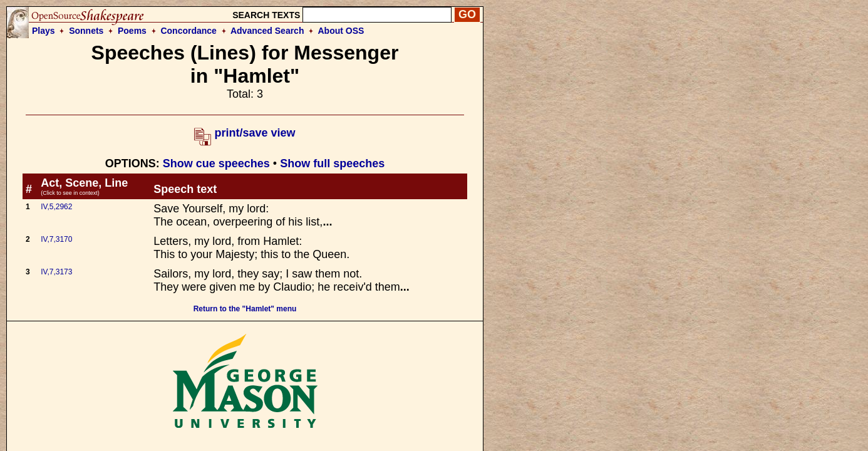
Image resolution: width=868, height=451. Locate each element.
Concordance (188, 31)
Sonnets (86, 31)
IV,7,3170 (56, 239)
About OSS (341, 31)
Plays (44, 31)
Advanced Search (267, 31)
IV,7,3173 (56, 272)
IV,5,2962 (56, 207)
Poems (132, 31)
